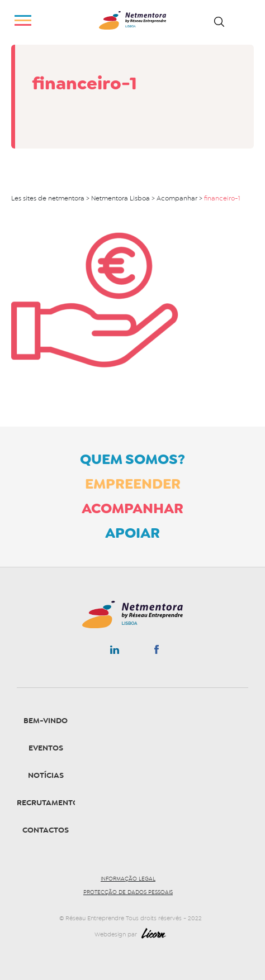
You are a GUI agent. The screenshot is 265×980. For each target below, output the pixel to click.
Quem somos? (132, 459)
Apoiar (132, 533)
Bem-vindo (46, 721)
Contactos (46, 830)
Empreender (133, 484)
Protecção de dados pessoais (128, 892)
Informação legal (128, 879)
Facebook (156, 652)
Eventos (46, 748)
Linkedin (115, 652)
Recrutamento (48, 803)
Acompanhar (132, 508)
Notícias (46, 775)
